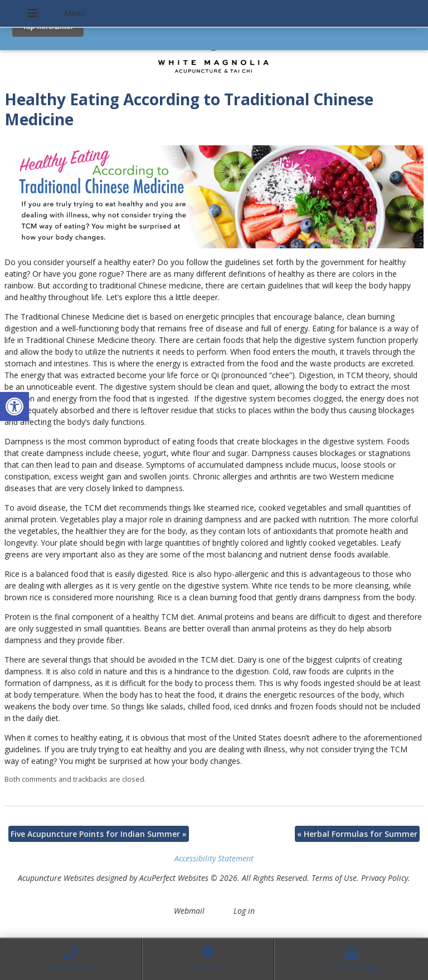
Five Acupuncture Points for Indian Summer (99, 834)
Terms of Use (334, 878)
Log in (244, 911)
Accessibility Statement (214, 858)
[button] (14, 406)
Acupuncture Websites (56, 878)
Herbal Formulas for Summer (357, 834)
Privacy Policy (385, 878)
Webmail (189, 911)
